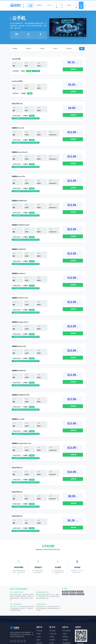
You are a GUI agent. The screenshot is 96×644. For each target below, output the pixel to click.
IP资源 (38, 624)
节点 (62, 5)
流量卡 (38, 630)
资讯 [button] (69, 5)
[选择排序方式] (72, 49)
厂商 (57, 5)
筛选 (82, 49)
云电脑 (51, 627)
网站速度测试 (66, 633)
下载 (76, 5)
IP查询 (64, 624)
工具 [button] (49, 5)
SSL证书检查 (66, 621)
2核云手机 (72, 584)
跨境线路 (52, 630)
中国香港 (23, 92)
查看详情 (73, 69)
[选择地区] (18, 49)
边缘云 (16, 642)
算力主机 (39, 633)
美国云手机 (65, 581)
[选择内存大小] (58, 49)
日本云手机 (80, 581)
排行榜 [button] (39, 5)
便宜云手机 (65, 584)
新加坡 (23, 71)
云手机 (19, 18)
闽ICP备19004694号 (80, 642)
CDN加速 (39, 621)
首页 (24, 5)
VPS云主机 (53, 624)
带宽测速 (65, 627)
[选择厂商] (31, 49)
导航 (81, 5)
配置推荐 (65, 630)
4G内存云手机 (80, 584)
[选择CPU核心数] (45, 49)
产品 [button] (30, 5)
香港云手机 (73, 581)
